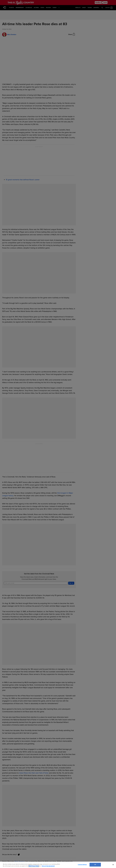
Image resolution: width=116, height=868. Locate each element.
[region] (58, 865)
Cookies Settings (82, 865)
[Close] (113, 865)
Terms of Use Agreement (48, 866)
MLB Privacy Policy (34, 866)
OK (95, 865)
